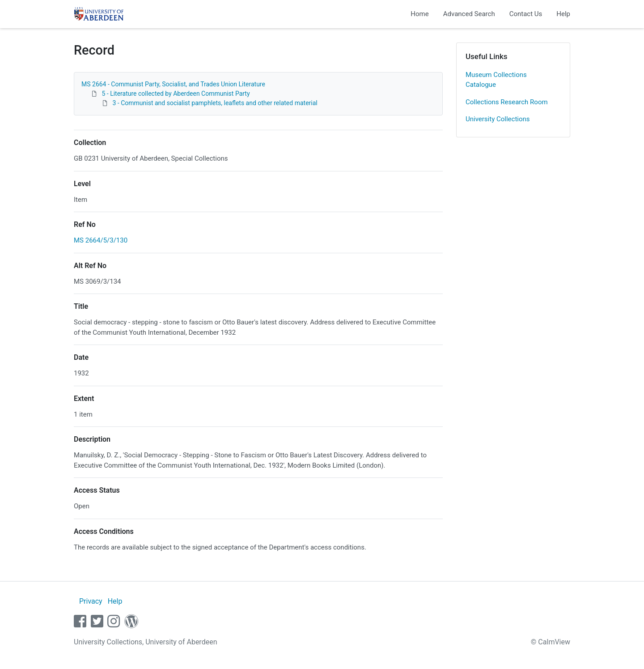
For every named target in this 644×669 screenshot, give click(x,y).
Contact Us (526, 14)
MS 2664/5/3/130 (101, 240)
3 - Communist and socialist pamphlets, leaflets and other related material (215, 103)
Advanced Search (469, 14)
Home (419, 14)
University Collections (498, 119)
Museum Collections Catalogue (496, 80)
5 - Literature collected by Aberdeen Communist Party (176, 94)
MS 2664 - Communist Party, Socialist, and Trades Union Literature (173, 84)
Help (563, 14)
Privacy (91, 601)
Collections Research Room (507, 102)
